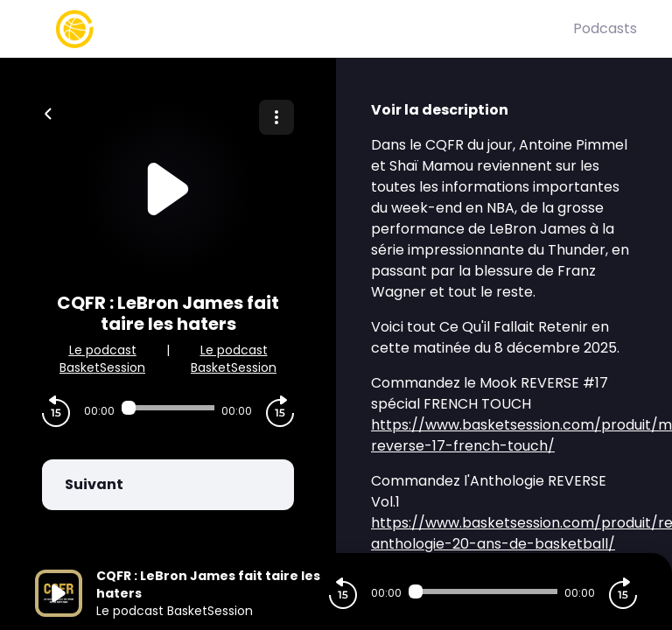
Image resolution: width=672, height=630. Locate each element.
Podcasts (605, 28)
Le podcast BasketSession (102, 359)
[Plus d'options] (276, 117)
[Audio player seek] (168, 408)
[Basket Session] (304, 29)
